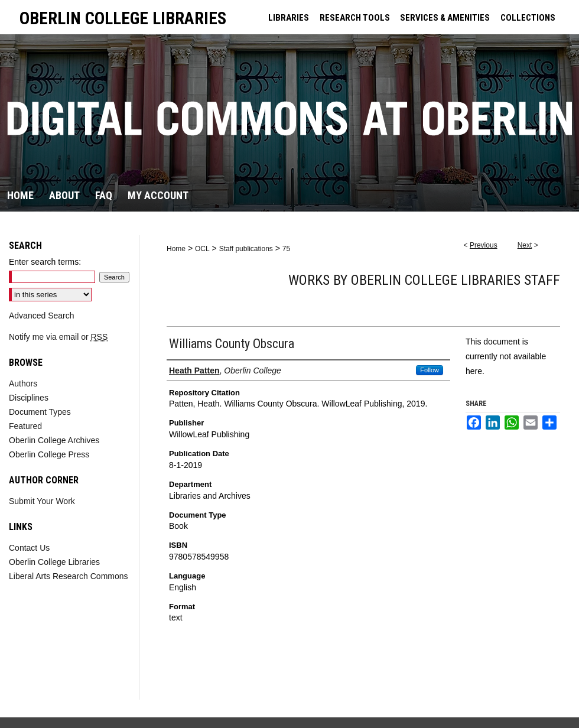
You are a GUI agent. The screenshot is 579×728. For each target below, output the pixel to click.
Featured (25, 426)
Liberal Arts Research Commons (69, 576)
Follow (430, 370)
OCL (202, 249)
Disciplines (29, 398)
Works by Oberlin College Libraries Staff (424, 280)
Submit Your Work (42, 501)
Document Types (40, 412)
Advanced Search (42, 316)
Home (176, 249)
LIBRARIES (289, 18)
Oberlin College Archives (54, 440)
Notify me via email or (58, 337)
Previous (484, 245)
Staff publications (246, 249)
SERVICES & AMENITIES (445, 18)
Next (525, 245)
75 (286, 249)
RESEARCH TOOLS (355, 18)
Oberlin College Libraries (54, 562)
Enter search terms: (45, 262)
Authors (23, 383)
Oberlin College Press (49, 454)
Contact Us (29, 548)
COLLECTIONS (528, 18)
